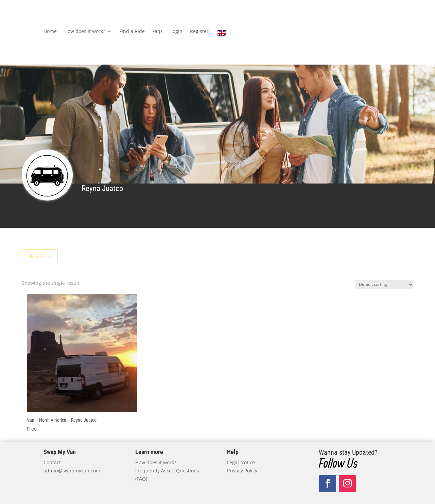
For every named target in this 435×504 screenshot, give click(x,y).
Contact (52, 462)
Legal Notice (241, 462)
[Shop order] (384, 285)
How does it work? (85, 32)
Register (199, 32)
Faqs (158, 32)
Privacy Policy (242, 471)
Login (176, 32)
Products (40, 256)
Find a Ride (132, 32)
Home (50, 32)
